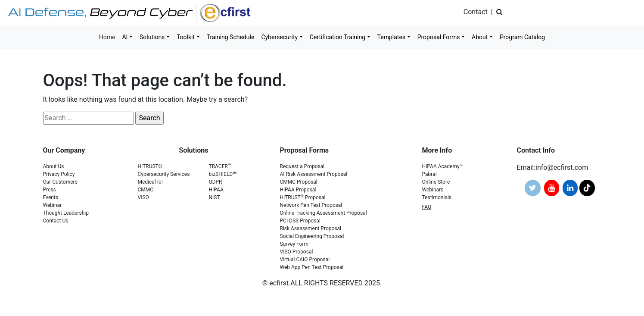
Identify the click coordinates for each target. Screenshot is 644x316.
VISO (143, 197)
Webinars (433, 190)
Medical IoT (151, 182)
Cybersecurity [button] (279, 37)
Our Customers (60, 182)
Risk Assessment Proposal (311, 228)
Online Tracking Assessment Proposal (324, 213)
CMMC (146, 190)
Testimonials (437, 197)
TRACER (220, 166)
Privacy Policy (59, 174)
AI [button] (125, 37)
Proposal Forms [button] (439, 37)
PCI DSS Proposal (300, 221)
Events (51, 197)
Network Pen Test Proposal (311, 205)
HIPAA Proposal (298, 190)
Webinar (53, 205)
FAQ (427, 207)
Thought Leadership (66, 213)
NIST (215, 197)
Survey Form (294, 244)
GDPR (216, 182)
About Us (54, 166)
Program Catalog (522, 37)
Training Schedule (231, 37)
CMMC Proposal (299, 182)
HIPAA (216, 190)
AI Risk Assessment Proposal (314, 174)
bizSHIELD (223, 174)
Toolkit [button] (186, 37)
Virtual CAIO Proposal (305, 260)
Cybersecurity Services (164, 174)
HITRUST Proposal (303, 197)
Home (107, 37)
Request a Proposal (302, 166)
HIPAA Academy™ (443, 166)
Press (50, 190)
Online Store (436, 182)
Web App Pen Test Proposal (312, 267)
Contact (476, 12)
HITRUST (150, 166)
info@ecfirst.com (562, 167)
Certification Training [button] (338, 37)
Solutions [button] (152, 37)
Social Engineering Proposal (312, 236)
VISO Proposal (297, 252)
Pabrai (429, 174)
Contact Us (56, 221)
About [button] (480, 37)
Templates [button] (392, 37)
